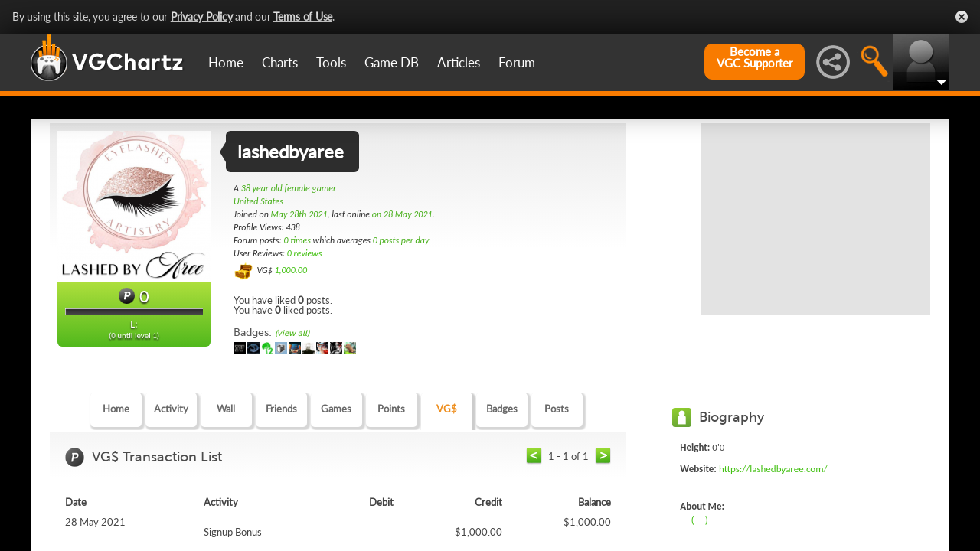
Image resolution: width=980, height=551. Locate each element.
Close (962, 17)
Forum (517, 62)
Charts (280, 62)
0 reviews (305, 253)
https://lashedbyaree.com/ (773, 469)
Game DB (392, 62)
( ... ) (699, 520)
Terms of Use (303, 16)
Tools (331, 62)
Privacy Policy (202, 16)
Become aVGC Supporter (755, 57)
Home (226, 62)
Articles (459, 62)
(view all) (292, 333)
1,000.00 (291, 270)
